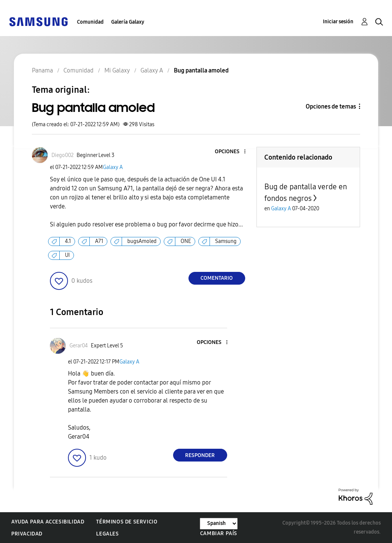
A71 (99, 241)
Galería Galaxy (128, 22)
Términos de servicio (127, 522)
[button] (232, 152)
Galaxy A (113, 167)
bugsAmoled (142, 241)
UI (67, 255)
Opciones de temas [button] (331, 106)
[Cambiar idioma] (219, 524)
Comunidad (90, 22)
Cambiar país (219, 533)
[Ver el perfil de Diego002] (63, 155)
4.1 (68, 241)
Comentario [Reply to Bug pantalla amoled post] (217, 278)
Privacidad (27, 534)
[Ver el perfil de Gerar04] (79, 346)
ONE (186, 241)
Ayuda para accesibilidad (48, 522)
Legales (107, 534)
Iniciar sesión (338, 22)
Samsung (226, 241)
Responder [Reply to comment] (200, 455)
